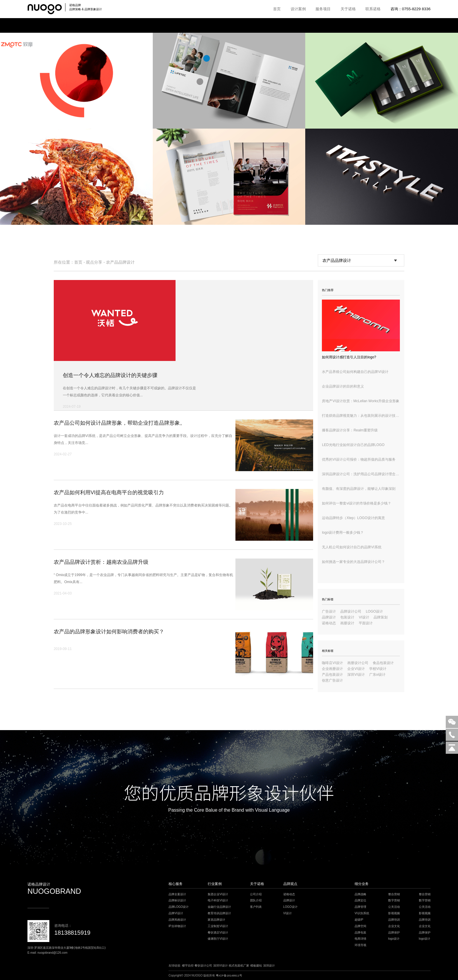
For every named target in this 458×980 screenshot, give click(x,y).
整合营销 (394, 894)
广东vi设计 (378, 675)
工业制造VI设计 (218, 926)
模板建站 (256, 966)
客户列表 (256, 907)
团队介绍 (256, 900)
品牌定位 (360, 900)
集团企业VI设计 (218, 894)
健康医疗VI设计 (218, 939)
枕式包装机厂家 (239, 966)
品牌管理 (360, 907)
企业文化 (394, 926)
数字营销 (394, 900)
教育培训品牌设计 (219, 913)
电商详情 (360, 939)
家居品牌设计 (216, 920)
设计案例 (298, 9)
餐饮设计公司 (203, 966)
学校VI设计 (378, 669)
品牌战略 (360, 894)
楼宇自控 (188, 966)
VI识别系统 (362, 913)
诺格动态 (329, 623)
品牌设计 (329, 617)
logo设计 (394, 939)
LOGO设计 (374, 611)
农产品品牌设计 (120, 262)
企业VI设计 (356, 669)
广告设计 (329, 611)
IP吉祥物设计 (177, 926)
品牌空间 (360, 926)
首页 (277, 9)
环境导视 (360, 945)
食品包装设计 (383, 663)
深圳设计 (269, 966)
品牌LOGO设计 (179, 907)
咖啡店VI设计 (332, 663)
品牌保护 (394, 933)
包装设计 (347, 617)
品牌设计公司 (351, 611)
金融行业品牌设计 (219, 907)
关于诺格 (348, 9)
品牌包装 (360, 933)
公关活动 (394, 907)
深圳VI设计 (356, 675)
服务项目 (323, 9)
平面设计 (366, 623)
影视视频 (394, 913)
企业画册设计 (332, 669)
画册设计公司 (358, 663)
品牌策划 (381, 617)
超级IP (359, 920)
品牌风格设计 (177, 920)
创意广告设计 (332, 680)
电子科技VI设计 (218, 900)
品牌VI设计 (176, 913)
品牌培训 (394, 920)
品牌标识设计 (177, 900)
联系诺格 (373, 9)
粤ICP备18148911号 (229, 975)
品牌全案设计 (177, 894)
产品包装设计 (332, 675)
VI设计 (364, 617)
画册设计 (347, 623)
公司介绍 (256, 894)
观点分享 (94, 262)
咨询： (411, 9)
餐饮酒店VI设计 (218, 933)
